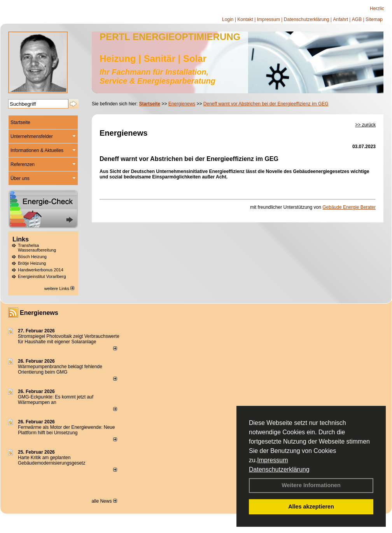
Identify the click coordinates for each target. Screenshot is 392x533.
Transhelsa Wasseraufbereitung (37, 248)
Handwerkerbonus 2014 (41, 270)
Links (21, 239)
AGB (357, 19)
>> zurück (365, 125)
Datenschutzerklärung (279, 469)
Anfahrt (340, 19)
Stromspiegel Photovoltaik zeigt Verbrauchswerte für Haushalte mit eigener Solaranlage (69, 339)
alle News (104, 501)
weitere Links (59, 288)
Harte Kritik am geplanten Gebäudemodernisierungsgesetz (52, 460)
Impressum (272, 460)
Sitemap (374, 19)
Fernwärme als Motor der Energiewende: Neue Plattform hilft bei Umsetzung (66, 430)
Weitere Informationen (311, 485)
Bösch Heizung (32, 257)
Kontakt (245, 19)
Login (228, 19)
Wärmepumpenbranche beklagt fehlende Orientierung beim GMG (60, 369)
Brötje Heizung (32, 263)
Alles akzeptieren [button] (311, 507)
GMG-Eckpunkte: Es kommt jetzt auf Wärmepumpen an (56, 400)
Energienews (39, 313)
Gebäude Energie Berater (349, 207)
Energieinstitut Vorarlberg (42, 276)
